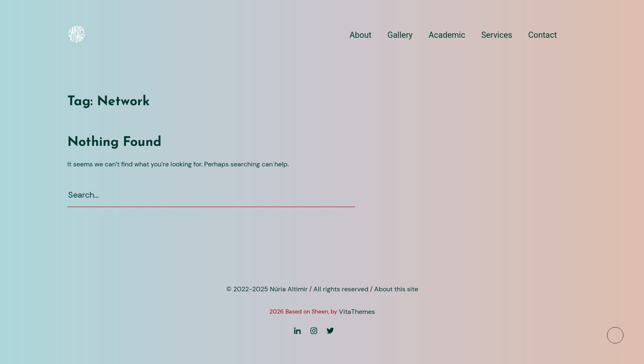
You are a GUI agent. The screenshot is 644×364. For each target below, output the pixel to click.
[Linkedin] (297, 331)
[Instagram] (314, 331)
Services (497, 35)
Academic (447, 35)
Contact (543, 35)
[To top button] (615, 335)
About (360, 35)
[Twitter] (330, 331)
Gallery (400, 35)
